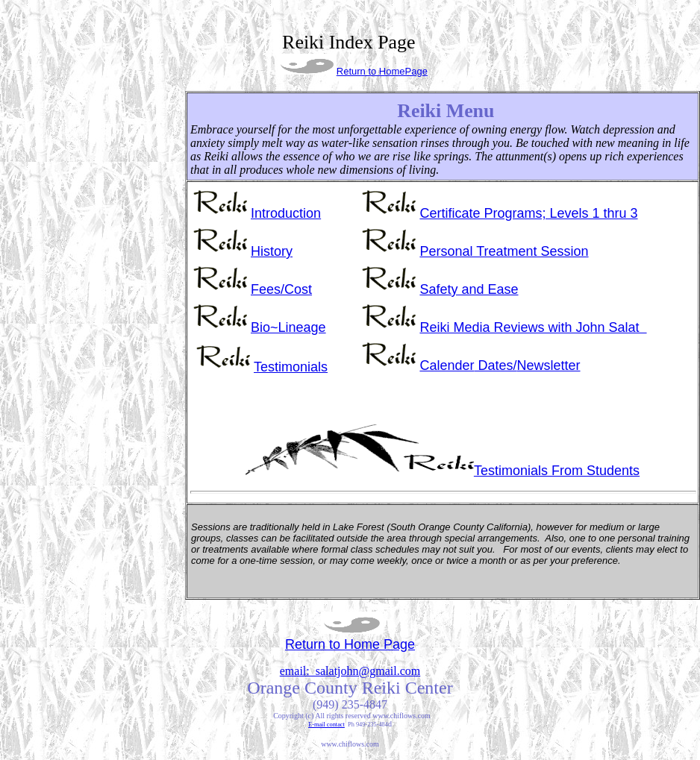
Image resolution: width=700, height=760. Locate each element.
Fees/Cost (281, 289)
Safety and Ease (469, 289)
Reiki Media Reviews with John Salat (533, 327)
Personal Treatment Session (504, 251)
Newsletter (500, 365)
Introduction (286, 213)
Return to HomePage (382, 71)
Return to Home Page (350, 644)
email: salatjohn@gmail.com (350, 671)
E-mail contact (326, 725)
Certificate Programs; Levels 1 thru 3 (528, 213)
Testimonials (291, 367)
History (272, 251)
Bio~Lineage (288, 327)
